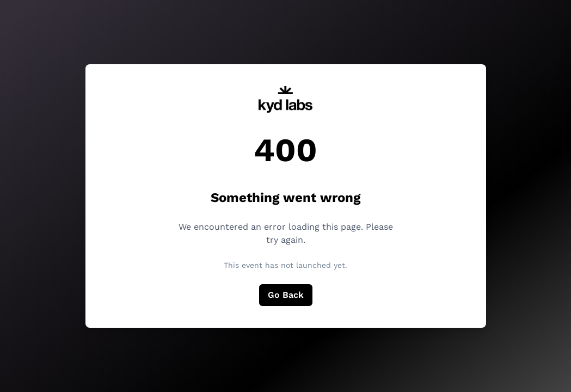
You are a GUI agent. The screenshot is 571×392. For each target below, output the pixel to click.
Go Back (286, 295)
